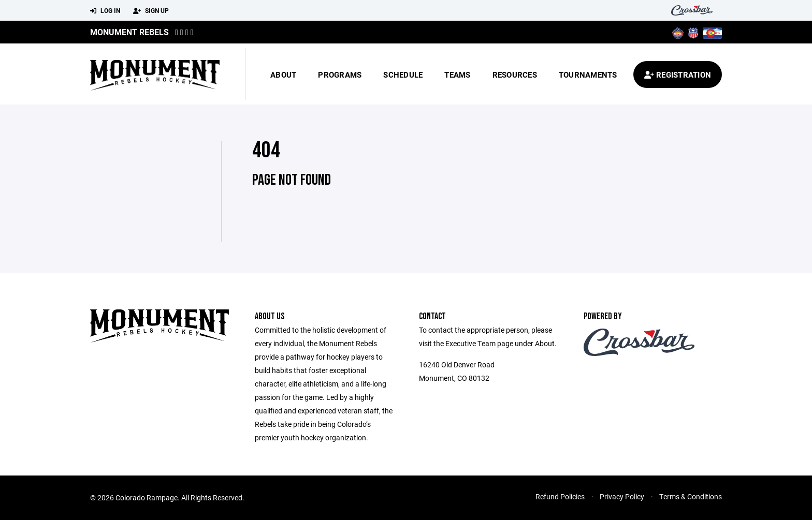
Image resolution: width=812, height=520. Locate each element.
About (283, 75)
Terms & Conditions (691, 496)
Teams (457, 75)
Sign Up (151, 11)
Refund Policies (560, 496)
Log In (105, 11)
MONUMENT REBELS (129, 32)
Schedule (403, 75)
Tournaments (588, 75)
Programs (340, 75)
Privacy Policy (622, 496)
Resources (515, 75)
